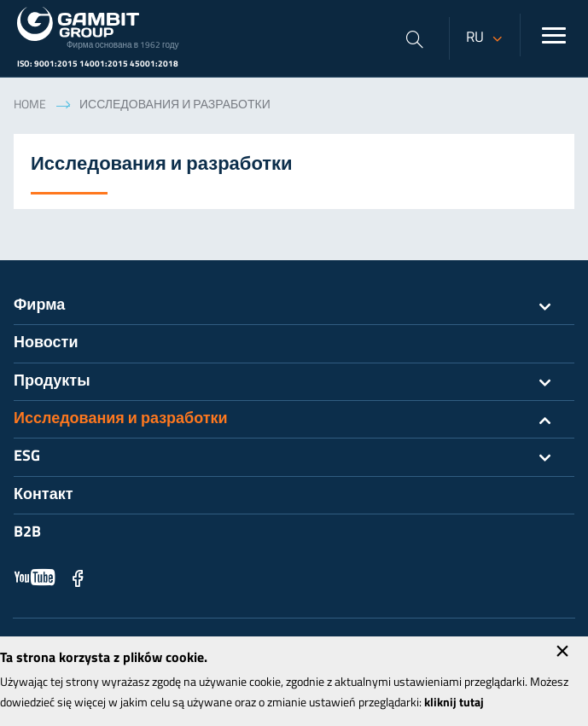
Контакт (44, 495)
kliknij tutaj (454, 703)
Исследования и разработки (294, 420)
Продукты (294, 382)
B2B (27, 533)
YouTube (35, 578)
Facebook (78, 578)
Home (30, 105)
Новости (46, 343)
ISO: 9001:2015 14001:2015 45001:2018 (98, 64)
